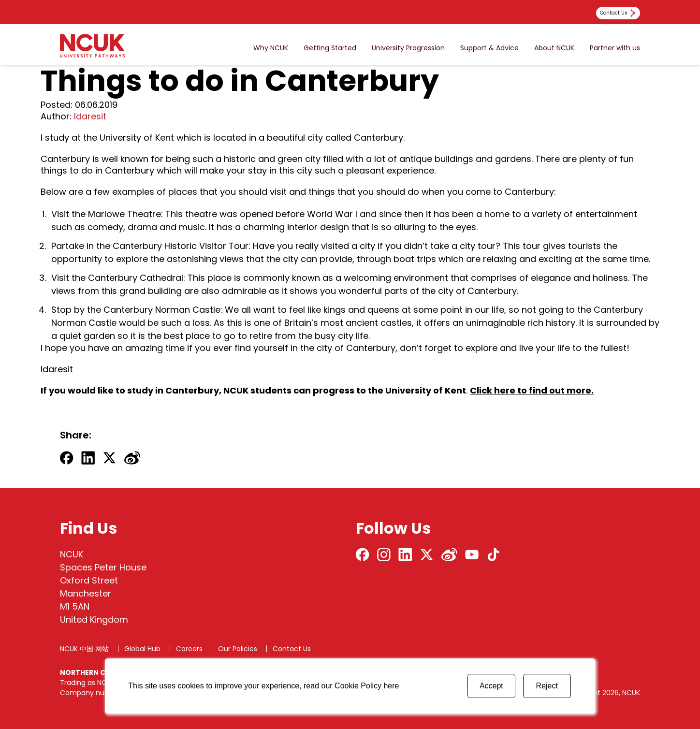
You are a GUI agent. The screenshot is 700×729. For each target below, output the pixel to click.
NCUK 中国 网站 (84, 649)
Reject (547, 686)
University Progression (408, 48)
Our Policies (238, 649)
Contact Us (292, 649)
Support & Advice (489, 48)
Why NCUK (271, 48)
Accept (491, 686)
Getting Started (330, 48)
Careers (189, 649)
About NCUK (554, 48)
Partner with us (615, 48)
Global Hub (142, 649)
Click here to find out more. (532, 390)
